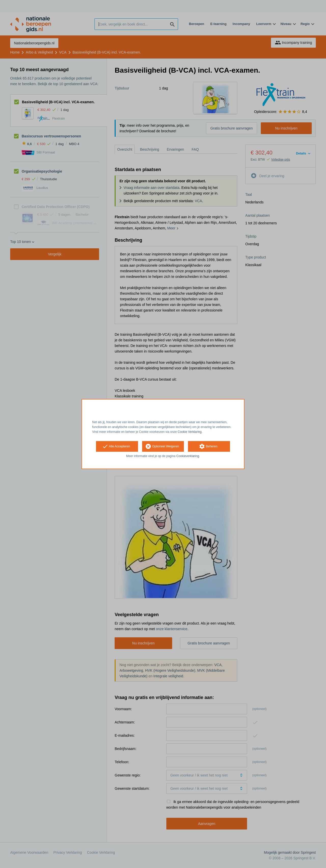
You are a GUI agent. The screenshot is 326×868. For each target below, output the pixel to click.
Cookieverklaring (188, 456)
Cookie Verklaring (190, 432)
